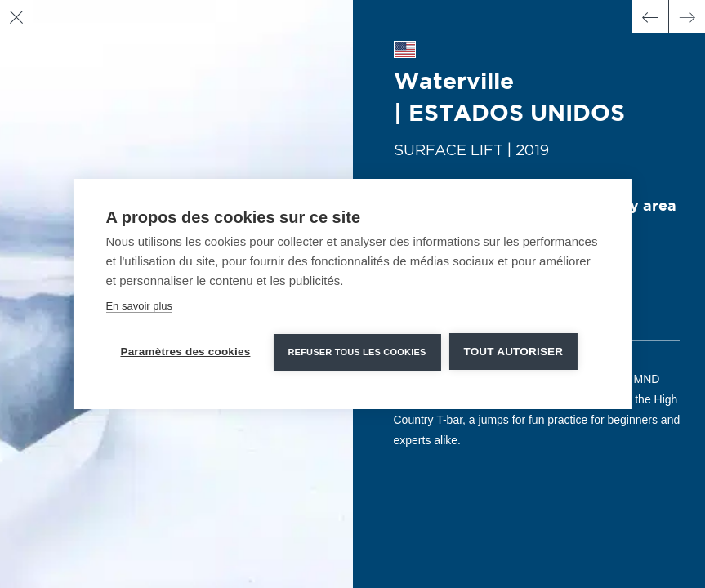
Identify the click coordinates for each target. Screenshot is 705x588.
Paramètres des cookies (185, 352)
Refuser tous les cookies (357, 352)
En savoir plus (139, 306)
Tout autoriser (513, 352)
